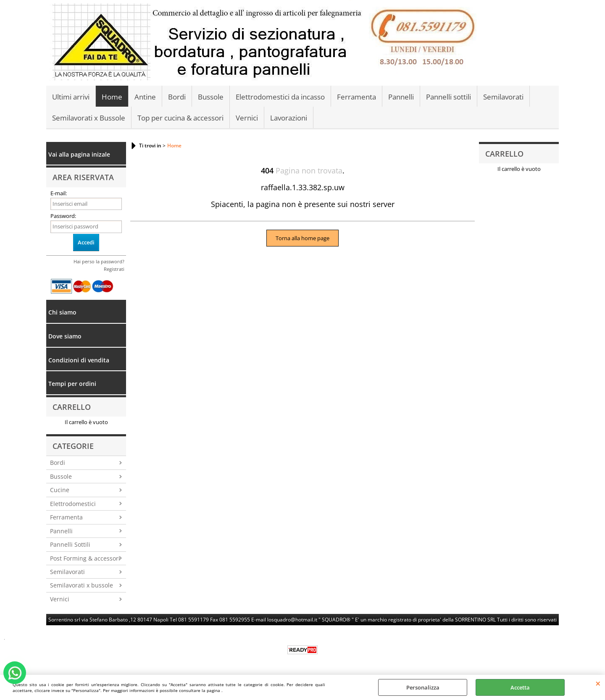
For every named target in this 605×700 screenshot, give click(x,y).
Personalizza (423, 687)
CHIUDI (598, 683)
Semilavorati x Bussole (89, 118)
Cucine (60, 490)
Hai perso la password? (99, 261)
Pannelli (401, 97)
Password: (63, 216)
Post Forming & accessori (85, 558)
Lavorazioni (289, 118)
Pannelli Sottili (70, 544)
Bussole (211, 97)
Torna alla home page (302, 238)
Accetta (520, 687)
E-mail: (59, 193)
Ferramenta (356, 97)
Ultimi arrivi (71, 97)
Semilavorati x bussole (82, 585)
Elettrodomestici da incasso (280, 97)
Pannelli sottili (448, 97)
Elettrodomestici (73, 504)
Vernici (247, 118)
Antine (145, 97)
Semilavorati (503, 97)
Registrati (114, 269)
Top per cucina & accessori (180, 118)
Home (112, 97)
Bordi (177, 97)
